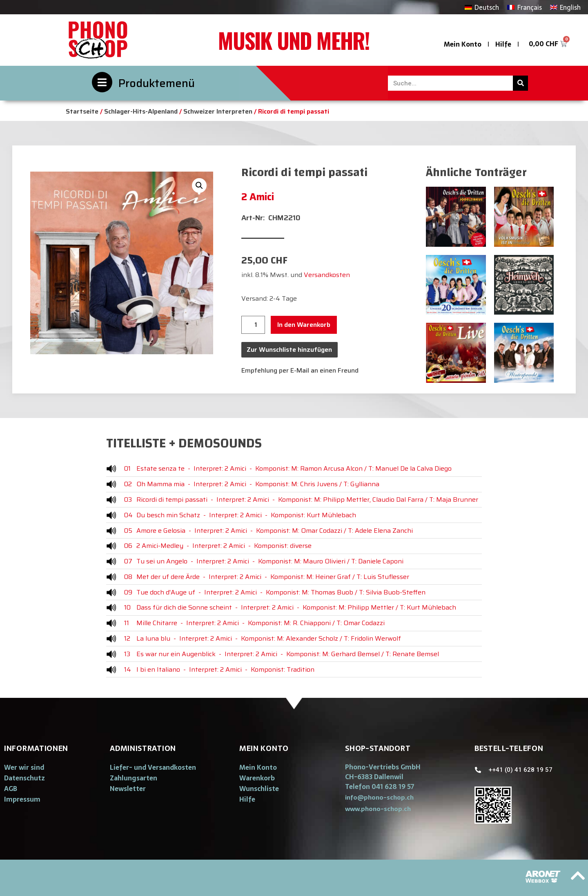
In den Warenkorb (304, 325)
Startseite (82, 111)
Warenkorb (257, 778)
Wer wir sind (24, 767)
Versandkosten (327, 275)
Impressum (22, 799)
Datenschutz (24, 778)
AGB (11, 789)
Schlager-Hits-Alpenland (141, 111)
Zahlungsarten (134, 778)
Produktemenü (157, 83)
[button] (379, 797)
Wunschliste (259, 789)
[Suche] (520, 83)
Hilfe (503, 44)
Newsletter (128, 789)
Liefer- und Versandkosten (153, 767)
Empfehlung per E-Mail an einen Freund (300, 370)
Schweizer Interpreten (218, 111)
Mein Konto (463, 44)
